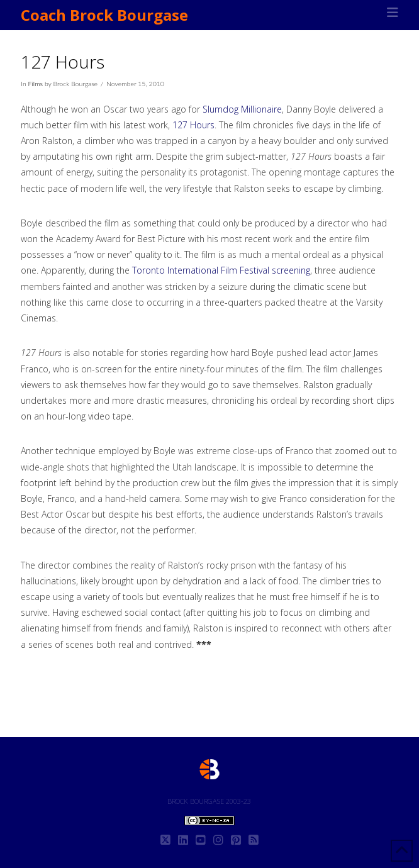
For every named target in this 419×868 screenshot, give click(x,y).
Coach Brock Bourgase (104, 15)
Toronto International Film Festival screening (221, 270)
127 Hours (193, 125)
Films (36, 84)
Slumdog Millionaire (242, 109)
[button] (393, 13)
